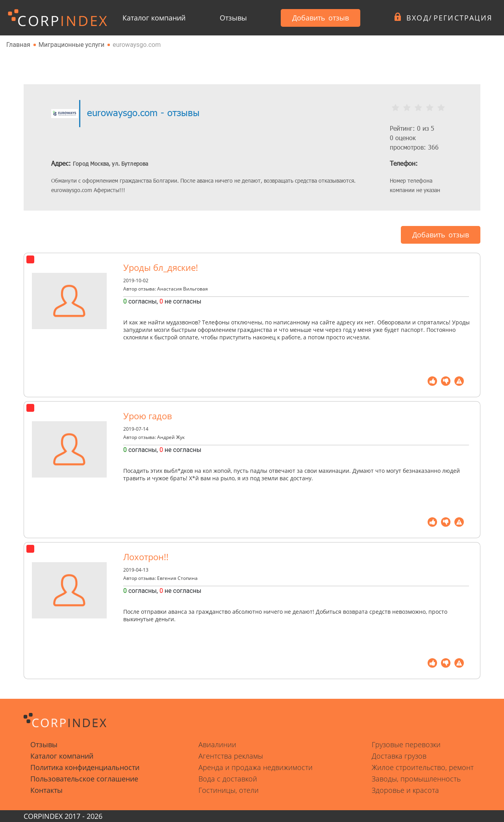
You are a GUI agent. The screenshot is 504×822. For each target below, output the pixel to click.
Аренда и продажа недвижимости (256, 767)
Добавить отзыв (321, 18)
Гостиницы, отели (229, 790)
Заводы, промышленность (416, 779)
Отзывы (233, 18)
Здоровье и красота (405, 790)
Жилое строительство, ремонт (423, 767)
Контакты (46, 790)
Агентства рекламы (231, 756)
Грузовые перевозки (406, 744)
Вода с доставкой (228, 779)
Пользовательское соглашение (84, 779)
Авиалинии (217, 744)
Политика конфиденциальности (85, 767)
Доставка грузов (399, 756)
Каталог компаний (154, 18)
